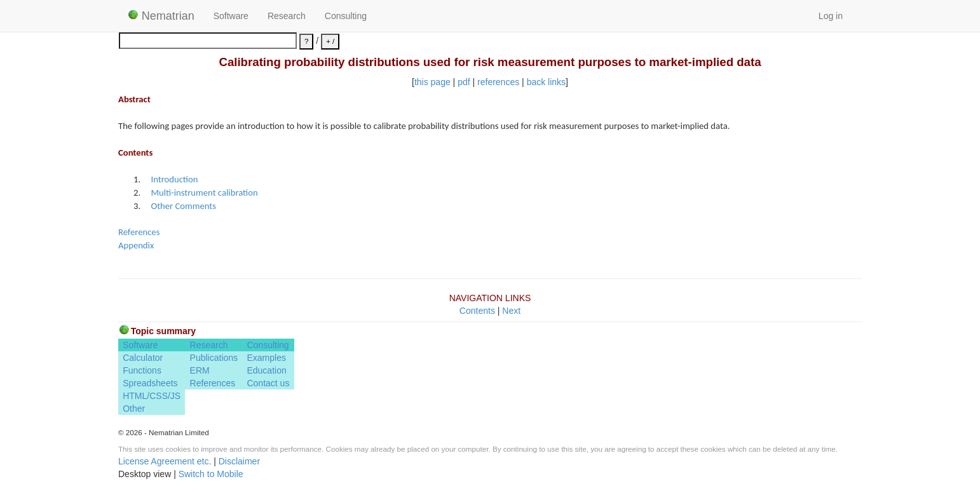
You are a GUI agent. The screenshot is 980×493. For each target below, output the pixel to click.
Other (134, 409)
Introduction (174, 179)
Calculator (143, 358)
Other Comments (183, 206)
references (498, 82)
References (139, 232)
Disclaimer (239, 461)
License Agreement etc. (165, 461)
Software (231, 16)
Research (287, 16)
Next (511, 311)
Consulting (346, 16)
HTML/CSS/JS (152, 396)
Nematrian (161, 16)
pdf (464, 82)
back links (546, 82)
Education (266, 370)
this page (432, 82)
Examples (266, 358)
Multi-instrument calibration (204, 192)
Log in (831, 16)
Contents (477, 311)
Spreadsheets (150, 383)
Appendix (136, 245)
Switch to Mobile (211, 474)
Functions (142, 370)
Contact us (268, 383)
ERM (200, 370)
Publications (214, 358)
